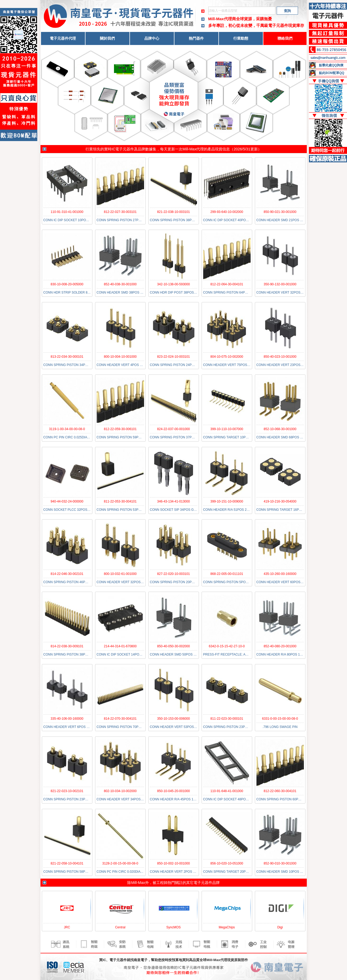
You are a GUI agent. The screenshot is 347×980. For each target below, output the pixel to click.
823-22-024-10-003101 (173, 357)
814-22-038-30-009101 (67, 646)
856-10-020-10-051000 (227, 863)
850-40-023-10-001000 (280, 357)
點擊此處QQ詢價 (331, 65)
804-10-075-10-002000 (227, 357)
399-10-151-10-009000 (227, 501)
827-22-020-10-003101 (173, 574)
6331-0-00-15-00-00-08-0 (280, 719)
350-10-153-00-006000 (173, 719)
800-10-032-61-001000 (120, 574)
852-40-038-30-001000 (120, 284)
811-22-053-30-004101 (120, 501)
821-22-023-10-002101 (67, 791)
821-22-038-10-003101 (173, 212)
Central (120, 927)
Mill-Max (138, 883)
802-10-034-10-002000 (120, 791)
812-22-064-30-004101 (227, 284)
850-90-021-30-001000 (280, 212)
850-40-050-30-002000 (173, 646)
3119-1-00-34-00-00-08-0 (67, 429)
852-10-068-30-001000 (280, 429)
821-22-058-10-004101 (67, 863)
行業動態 (241, 38)
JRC (67, 927)
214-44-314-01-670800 (120, 646)
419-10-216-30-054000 (280, 501)
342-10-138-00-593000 (173, 284)
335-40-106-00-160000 (67, 719)
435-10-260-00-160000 (280, 574)
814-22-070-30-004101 (120, 719)
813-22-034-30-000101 (67, 357)
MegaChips (227, 927)
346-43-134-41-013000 (173, 501)
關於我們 (107, 38)
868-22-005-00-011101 (227, 574)
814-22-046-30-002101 (67, 574)
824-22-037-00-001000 (173, 429)
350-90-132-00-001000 (280, 284)
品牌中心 (152, 38)
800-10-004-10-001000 (120, 357)
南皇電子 (141, 960)
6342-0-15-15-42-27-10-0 (227, 646)
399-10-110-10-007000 (227, 429)
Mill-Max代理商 (222, 19)
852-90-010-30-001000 (280, 863)
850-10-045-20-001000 (173, 791)
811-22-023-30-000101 (227, 719)
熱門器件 (196, 38)
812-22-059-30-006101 (120, 429)
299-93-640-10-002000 (227, 212)
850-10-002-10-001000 (173, 863)
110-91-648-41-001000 (227, 791)
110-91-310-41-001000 (67, 212)
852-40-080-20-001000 (280, 646)
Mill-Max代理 (193, 149)
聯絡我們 (285, 38)
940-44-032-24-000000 (67, 501)
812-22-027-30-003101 (120, 212)
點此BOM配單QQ (332, 73)
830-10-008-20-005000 (67, 284)
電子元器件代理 (63, 38)
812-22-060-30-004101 (280, 791)
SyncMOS (173, 927)
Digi (280, 927)
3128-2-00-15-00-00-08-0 (120, 863)
